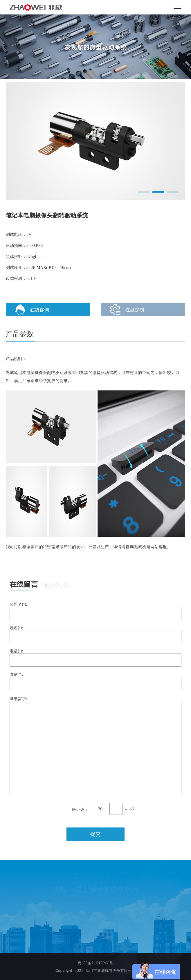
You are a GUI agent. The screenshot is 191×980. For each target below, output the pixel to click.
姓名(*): (95, 634)
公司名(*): (95, 611)
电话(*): (95, 657)
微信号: (95, 681)
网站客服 (159, 547)
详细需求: (95, 746)
